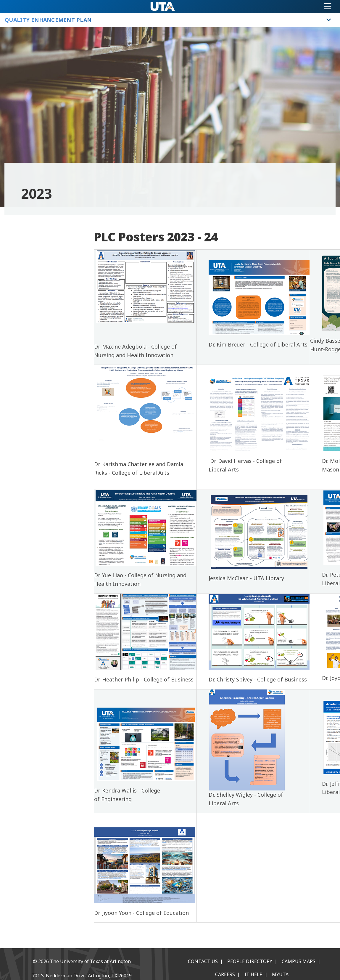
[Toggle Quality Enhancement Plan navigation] (329, 20)
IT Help (253, 974)
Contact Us (203, 961)
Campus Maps (299, 961)
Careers (225, 974)
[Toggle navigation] (328, 7)
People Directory (250, 961)
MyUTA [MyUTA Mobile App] (280, 974)
